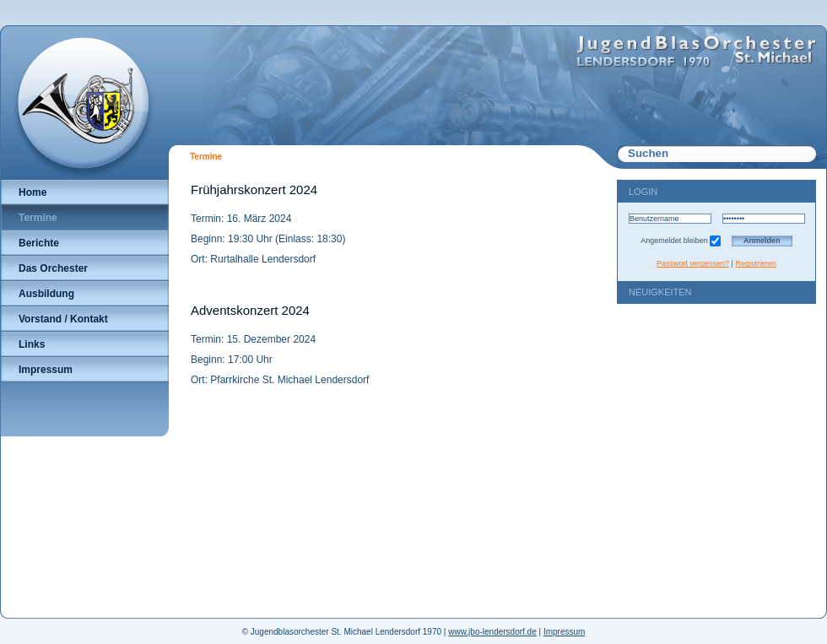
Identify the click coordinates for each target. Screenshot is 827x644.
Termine (38, 218)
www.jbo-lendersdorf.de (492, 632)
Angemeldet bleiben (681, 241)
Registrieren (756, 263)
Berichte (39, 243)
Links (32, 344)
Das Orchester (53, 268)
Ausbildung (46, 294)
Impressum (46, 370)
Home (32, 192)
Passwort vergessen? (693, 263)
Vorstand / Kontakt (63, 319)
